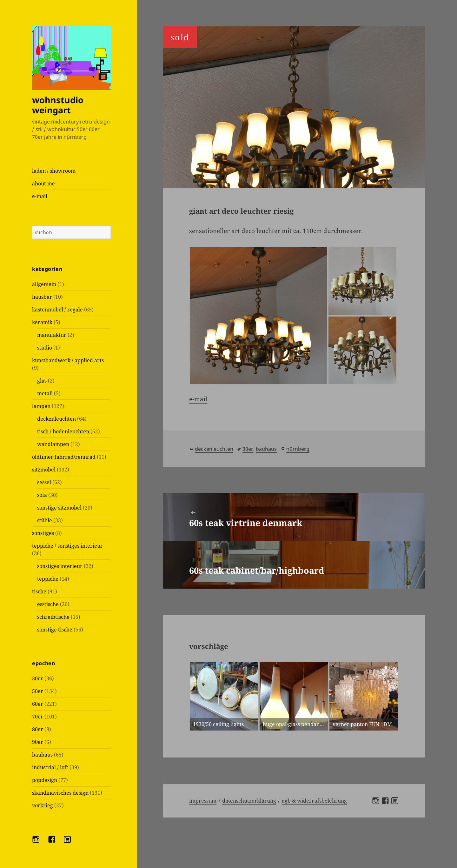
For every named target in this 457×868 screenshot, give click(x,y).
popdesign (45, 780)
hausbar (42, 297)
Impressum (203, 801)
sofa (42, 495)
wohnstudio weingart (58, 105)
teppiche (48, 579)
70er (38, 717)
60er (38, 704)
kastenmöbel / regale (57, 310)
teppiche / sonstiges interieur (67, 546)
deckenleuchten (56, 419)
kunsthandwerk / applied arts (68, 360)
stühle (45, 520)
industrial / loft (50, 767)
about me (43, 184)
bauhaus (42, 755)
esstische (48, 604)
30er (38, 678)
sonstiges (43, 533)
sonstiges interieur (60, 566)
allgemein (44, 284)
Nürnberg (298, 449)
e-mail (40, 196)
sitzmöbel (44, 470)
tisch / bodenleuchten (63, 431)
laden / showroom (54, 171)
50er (38, 691)
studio (45, 348)
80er (38, 729)
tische (39, 591)
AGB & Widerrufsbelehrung (314, 801)
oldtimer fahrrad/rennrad (64, 457)
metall (45, 393)
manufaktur (52, 335)
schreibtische (53, 617)
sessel (44, 482)
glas (42, 381)
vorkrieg (43, 805)
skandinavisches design (60, 793)
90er (38, 742)
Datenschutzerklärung (249, 801)
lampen (41, 406)
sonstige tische (55, 630)
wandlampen (53, 444)
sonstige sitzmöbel (59, 508)
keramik (42, 322)
